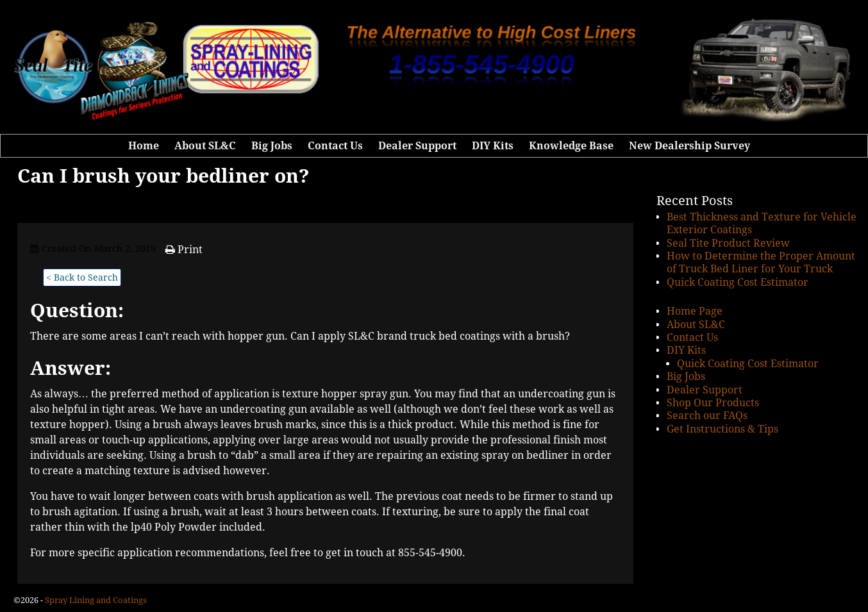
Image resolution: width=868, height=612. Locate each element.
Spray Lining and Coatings (96, 600)
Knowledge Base (571, 146)
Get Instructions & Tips (722, 429)
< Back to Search (82, 277)
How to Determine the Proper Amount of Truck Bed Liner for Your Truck (761, 262)
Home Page (695, 311)
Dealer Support (417, 146)
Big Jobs (272, 146)
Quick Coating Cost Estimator (738, 282)
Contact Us (335, 146)
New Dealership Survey (689, 146)
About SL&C (205, 146)
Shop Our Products (713, 403)
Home (144, 146)
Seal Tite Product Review (728, 243)
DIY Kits (493, 146)
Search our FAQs (707, 416)
